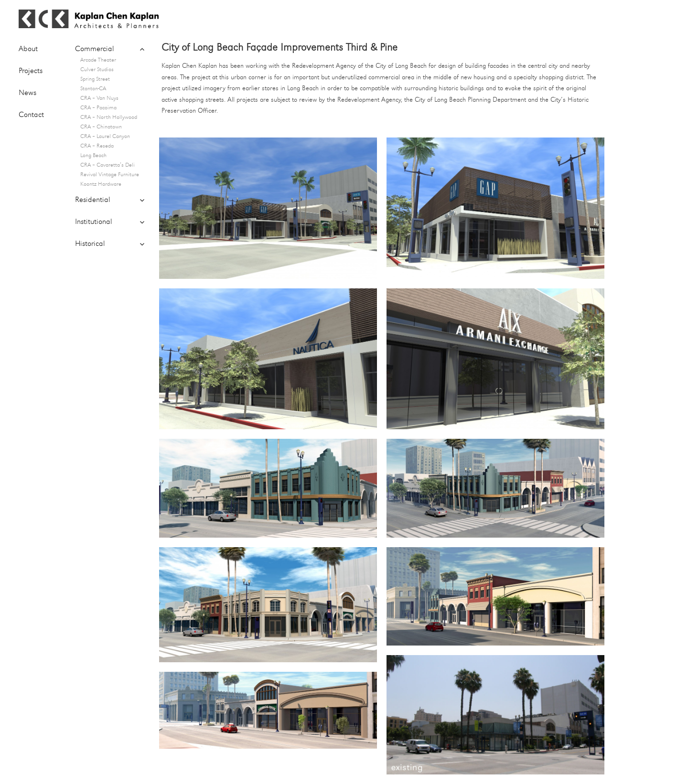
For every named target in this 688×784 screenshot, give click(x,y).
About (28, 49)
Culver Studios (97, 70)
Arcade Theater (98, 60)
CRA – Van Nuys (99, 98)
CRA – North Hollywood (109, 117)
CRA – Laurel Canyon (105, 137)
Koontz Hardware (101, 184)
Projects (31, 71)
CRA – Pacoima (98, 108)
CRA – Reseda (97, 146)
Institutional (94, 222)
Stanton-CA (93, 89)
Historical (90, 244)
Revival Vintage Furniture (110, 175)
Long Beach (93, 156)
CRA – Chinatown (101, 127)
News (27, 93)
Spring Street (95, 79)
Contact (31, 115)
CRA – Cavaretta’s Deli (107, 165)
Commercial (95, 49)
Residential (93, 200)
